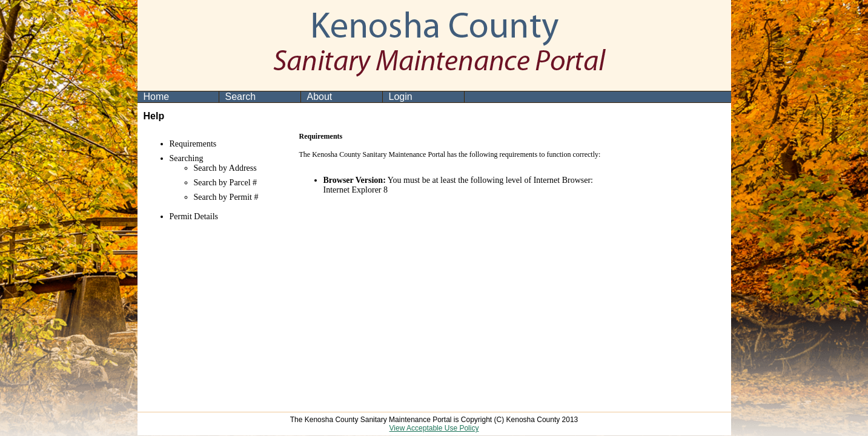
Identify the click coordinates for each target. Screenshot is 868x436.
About (320, 97)
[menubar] (301, 97)
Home (157, 97)
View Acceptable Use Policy (434, 428)
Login (401, 97)
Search (241, 97)
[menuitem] (178, 97)
